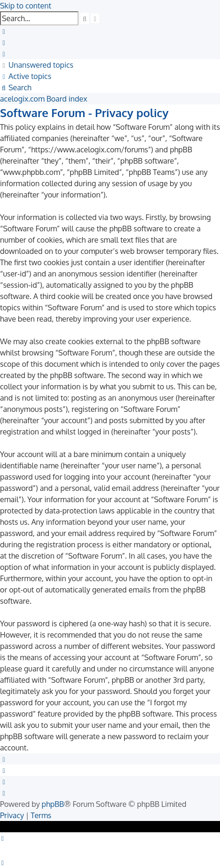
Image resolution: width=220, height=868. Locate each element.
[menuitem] (4, 31)
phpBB (53, 804)
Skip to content (26, 6)
